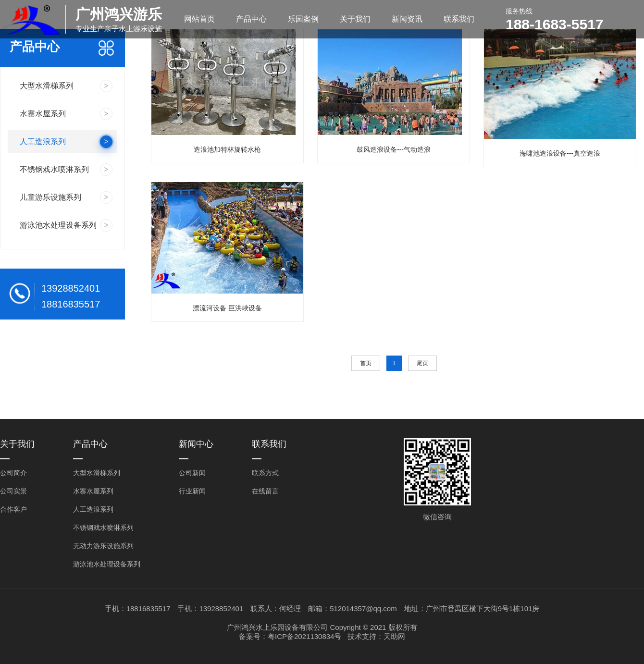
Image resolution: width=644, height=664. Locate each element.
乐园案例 (303, 19)
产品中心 (251, 19)
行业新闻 (192, 491)
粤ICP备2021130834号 (304, 636)
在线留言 (265, 491)
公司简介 (13, 473)
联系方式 (265, 473)
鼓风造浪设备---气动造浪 (394, 149)
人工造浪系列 (93, 509)
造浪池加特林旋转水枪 (227, 149)
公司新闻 (192, 473)
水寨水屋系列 (93, 491)
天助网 (394, 636)
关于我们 (355, 19)
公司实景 (13, 491)
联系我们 (459, 19)
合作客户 (13, 509)
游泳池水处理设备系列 (107, 564)
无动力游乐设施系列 (103, 546)
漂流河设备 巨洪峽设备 (227, 308)
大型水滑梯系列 (97, 473)
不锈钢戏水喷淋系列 (103, 528)
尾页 (422, 363)
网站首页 (199, 19)
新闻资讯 (407, 19)
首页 (366, 363)
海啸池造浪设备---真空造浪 (560, 153)
